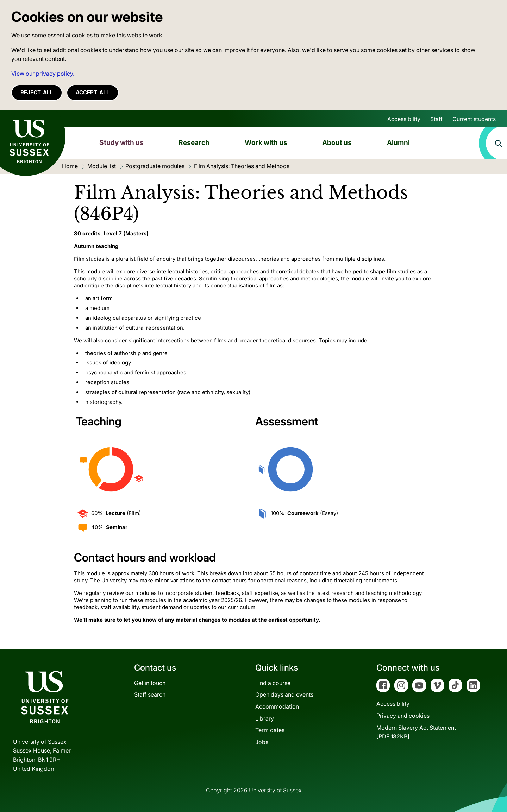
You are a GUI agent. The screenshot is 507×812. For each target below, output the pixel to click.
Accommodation (277, 706)
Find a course (273, 683)
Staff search (150, 694)
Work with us (266, 142)
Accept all (93, 92)
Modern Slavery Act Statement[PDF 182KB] (416, 732)
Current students (474, 119)
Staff (436, 119)
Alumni (398, 142)
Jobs (262, 742)
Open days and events (284, 694)
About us (337, 142)
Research (194, 142)
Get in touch (150, 683)
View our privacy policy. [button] (43, 74)
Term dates (270, 730)
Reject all (37, 92)
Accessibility (404, 119)
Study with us (121, 142)
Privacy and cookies (403, 716)
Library (265, 718)
